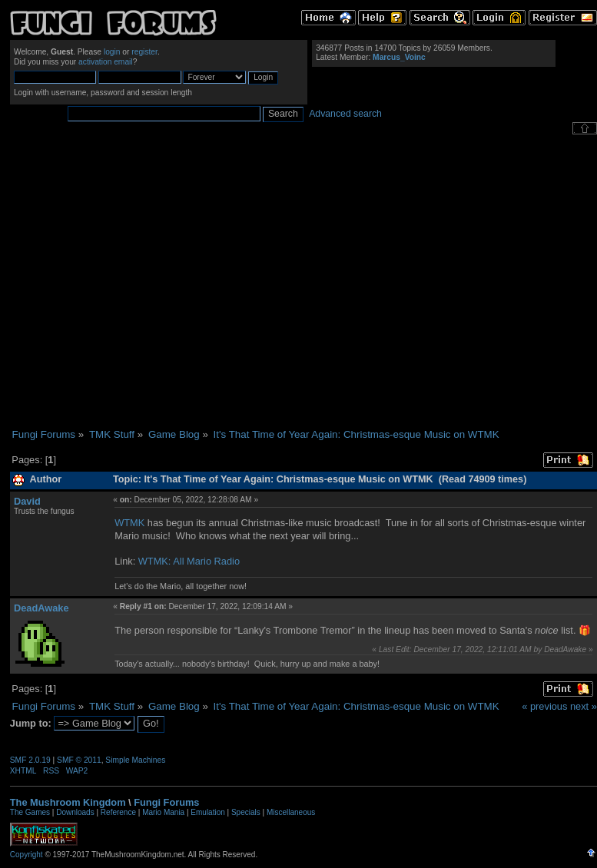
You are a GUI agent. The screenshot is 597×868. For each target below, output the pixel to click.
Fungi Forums (166, 802)
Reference (118, 812)
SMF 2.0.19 (30, 760)
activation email (106, 62)
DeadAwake (41, 608)
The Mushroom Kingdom (68, 802)
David (27, 501)
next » (584, 706)
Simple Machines (135, 760)
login (112, 52)
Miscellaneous (291, 812)
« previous (544, 706)
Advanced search (345, 114)
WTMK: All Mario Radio (189, 561)
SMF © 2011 (79, 760)
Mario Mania (163, 812)
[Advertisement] (144, 282)
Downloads (75, 812)
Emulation (207, 812)
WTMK (129, 523)
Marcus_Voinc (399, 57)
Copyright (27, 855)
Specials (246, 812)
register (144, 52)
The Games (30, 812)
